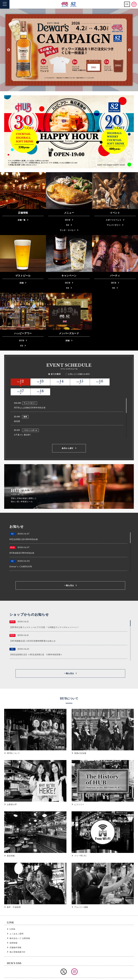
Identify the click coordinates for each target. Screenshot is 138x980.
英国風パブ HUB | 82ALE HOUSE (69, 4)
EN (127, 4)
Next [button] (129, 50)
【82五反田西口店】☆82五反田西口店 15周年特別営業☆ (36, 645)
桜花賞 (17, 411)
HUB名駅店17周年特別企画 (22, 543)
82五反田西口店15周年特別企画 (24, 529)
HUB (68, 220)
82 (68, 225)
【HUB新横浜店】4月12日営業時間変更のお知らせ (33, 631)
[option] (69, 50)
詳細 (22, 283)
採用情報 (14, 933)
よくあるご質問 (17, 924)
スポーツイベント (114, 220)
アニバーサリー (114, 225)
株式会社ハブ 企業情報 (20, 928)
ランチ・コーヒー (68, 230)
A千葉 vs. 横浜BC (22, 425)
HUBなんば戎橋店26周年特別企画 (30, 398)
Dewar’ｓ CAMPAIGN (21, 557)
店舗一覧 (22, 220)
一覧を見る (69, 575)
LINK (12, 919)
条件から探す (68, 438)
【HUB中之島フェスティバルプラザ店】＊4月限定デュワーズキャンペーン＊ (44, 617)
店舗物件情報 (15, 937)
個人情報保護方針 (18, 942)
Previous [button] (9, 50)
